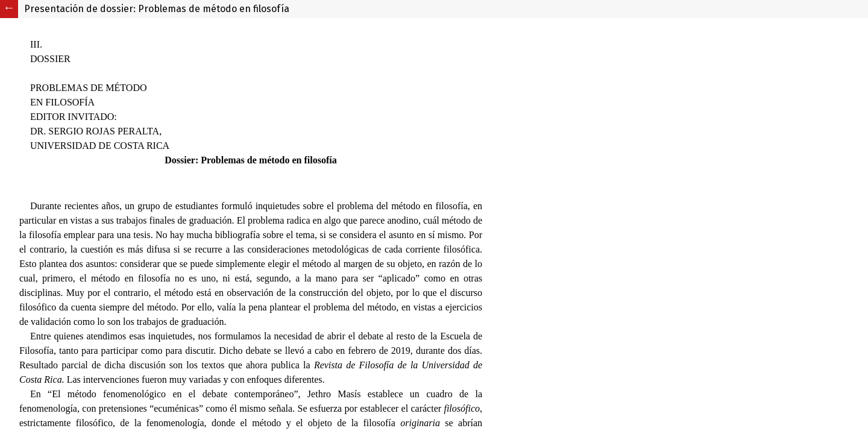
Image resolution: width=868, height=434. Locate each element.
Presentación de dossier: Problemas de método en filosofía (157, 9)
